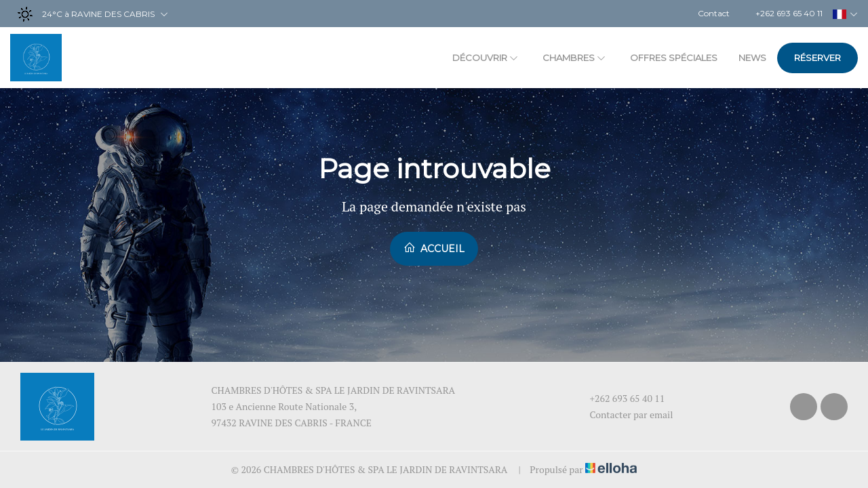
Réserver (817, 58)
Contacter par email (624, 414)
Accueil (434, 248)
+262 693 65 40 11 (620, 398)
